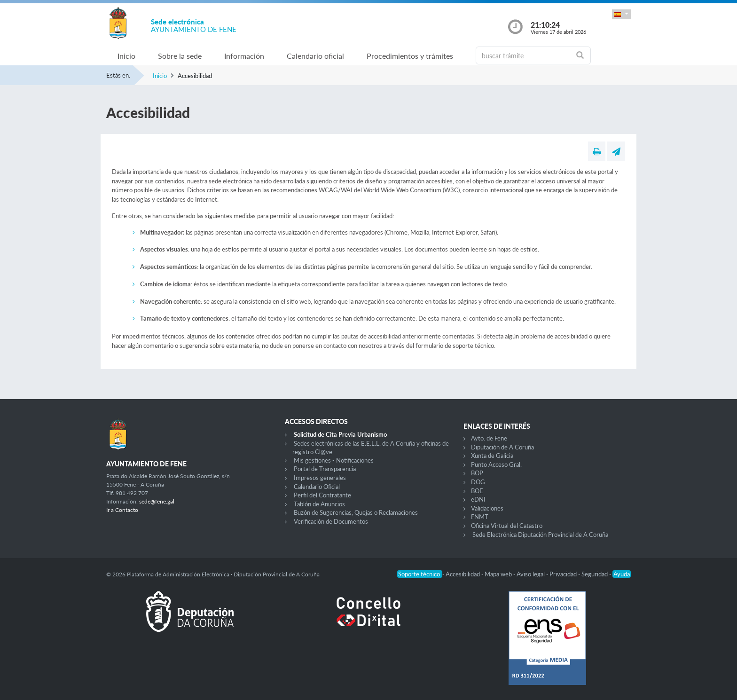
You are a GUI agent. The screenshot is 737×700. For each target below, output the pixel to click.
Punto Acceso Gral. (496, 464)
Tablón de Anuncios (319, 504)
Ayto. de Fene (489, 438)
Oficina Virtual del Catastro (507, 526)
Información (244, 56)
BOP (477, 473)
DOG (478, 482)
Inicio (126, 56)
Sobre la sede (180, 56)
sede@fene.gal (157, 501)
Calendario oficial (315, 56)
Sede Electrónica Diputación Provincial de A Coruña (540, 535)
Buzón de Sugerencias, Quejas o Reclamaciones (356, 512)
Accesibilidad (463, 574)
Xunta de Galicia (492, 456)
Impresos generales (320, 478)
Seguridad (595, 574)
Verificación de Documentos (331, 521)
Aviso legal (531, 574)
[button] (621, 14)
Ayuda (622, 574)
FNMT (480, 517)
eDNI (478, 499)
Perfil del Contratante (322, 495)
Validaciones (487, 508)
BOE (477, 491)
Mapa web (499, 574)
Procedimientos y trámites (410, 56)
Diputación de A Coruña (502, 447)
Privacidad (564, 574)
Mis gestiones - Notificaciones (334, 460)
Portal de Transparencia (325, 469)
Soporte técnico (420, 574)
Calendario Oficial (317, 487)
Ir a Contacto (122, 510)
